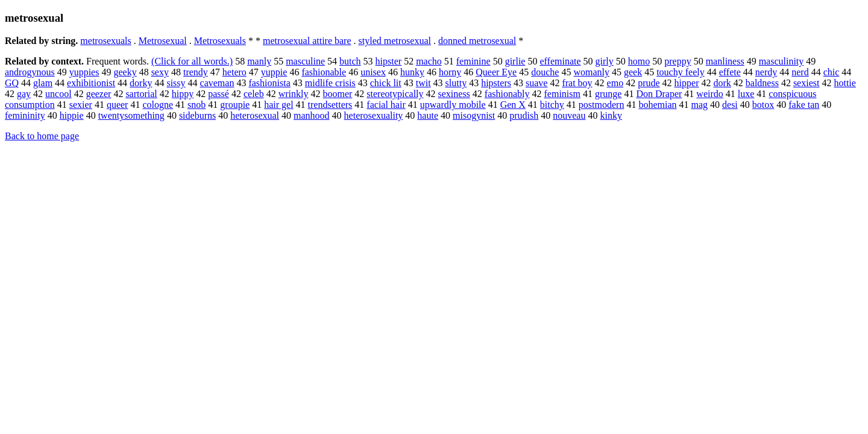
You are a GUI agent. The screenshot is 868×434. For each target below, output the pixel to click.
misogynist (474, 115)
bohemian (657, 105)
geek (633, 72)
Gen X (513, 105)
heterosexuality (374, 115)
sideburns (197, 115)
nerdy (766, 72)
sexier (81, 105)
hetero (234, 72)
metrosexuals (105, 41)
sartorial (141, 94)
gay (24, 94)
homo (639, 61)
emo (615, 83)
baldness (762, 83)
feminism (562, 94)
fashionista (269, 83)
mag (699, 105)
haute (428, 115)
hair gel (278, 105)
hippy (183, 94)
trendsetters (330, 105)
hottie (844, 83)
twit (423, 83)
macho (429, 61)
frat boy (577, 83)
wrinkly (294, 94)
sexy (160, 72)
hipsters (496, 83)
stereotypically (395, 94)
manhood (312, 115)
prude (649, 83)
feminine (473, 61)
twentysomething (131, 115)
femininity (25, 115)
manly (259, 61)
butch (350, 61)
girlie (515, 61)
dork (722, 83)
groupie (235, 105)
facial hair (386, 105)
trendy (196, 72)
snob (197, 105)
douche (545, 72)
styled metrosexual (395, 41)
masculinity (782, 61)
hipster (389, 61)
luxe (746, 94)
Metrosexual (163, 41)
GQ (12, 83)
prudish (524, 115)
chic (832, 72)
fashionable (324, 72)
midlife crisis (330, 83)
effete (730, 72)
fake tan (804, 105)
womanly (591, 72)
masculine (305, 61)
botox (763, 105)
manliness (725, 61)
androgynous (30, 72)
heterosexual (255, 115)
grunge (608, 94)
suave (536, 83)
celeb (254, 94)
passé (219, 94)
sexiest (807, 83)
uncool (58, 94)
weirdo (709, 94)
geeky (125, 72)
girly (605, 61)
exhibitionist (91, 83)
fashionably (507, 94)
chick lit (386, 83)
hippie (72, 115)
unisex (373, 72)
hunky (412, 72)
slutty (456, 83)
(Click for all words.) (192, 61)
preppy (678, 61)
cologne (158, 105)
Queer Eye (496, 72)
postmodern (602, 105)
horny (450, 72)
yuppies (84, 72)
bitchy (552, 105)
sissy (176, 83)
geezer (99, 94)
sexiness (454, 94)
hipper (687, 83)
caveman (217, 83)
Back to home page (42, 136)
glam (43, 83)
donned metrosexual (477, 41)
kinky (611, 115)
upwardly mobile (453, 105)
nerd (800, 72)
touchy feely (681, 72)
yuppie (274, 72)
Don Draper (659, 94)
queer (118, 105)
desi (730, 105)
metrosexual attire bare (307, 41)
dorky (141, 83)
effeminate (560, 61)
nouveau (569, 115)
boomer (337, 94)
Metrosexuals (220, 41)
